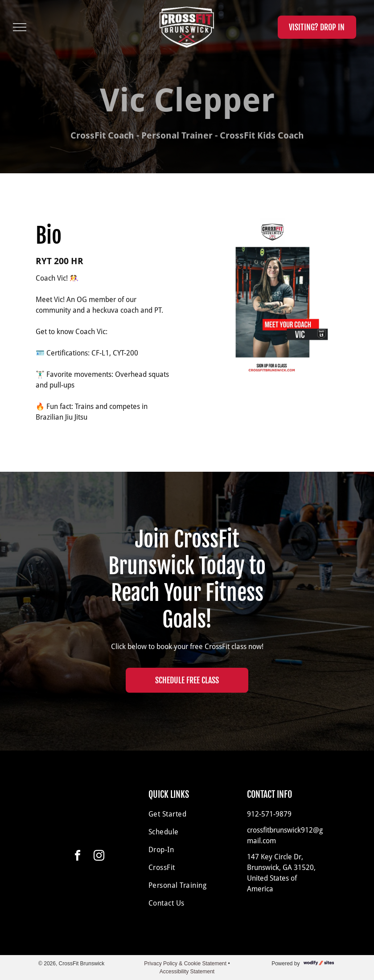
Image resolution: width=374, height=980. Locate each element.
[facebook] (78, 857)
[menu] (20, 27)
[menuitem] (187, 814)
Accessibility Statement (187, 972)
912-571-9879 (269, 814)
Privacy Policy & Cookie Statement (185, 964)
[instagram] (99, 857)
